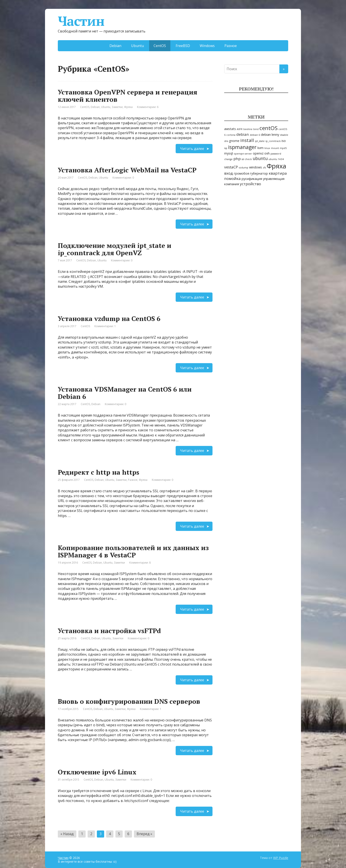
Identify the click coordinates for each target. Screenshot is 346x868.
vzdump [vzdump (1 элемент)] (244, 168)
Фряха (128, 107)
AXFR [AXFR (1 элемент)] (240, 129)
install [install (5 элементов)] (247, 140)
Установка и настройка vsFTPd (109, 631)
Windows (207, 46)
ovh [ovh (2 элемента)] (267, 153)
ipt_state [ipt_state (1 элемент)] (260, 141)
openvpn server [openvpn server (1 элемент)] (243, 154)
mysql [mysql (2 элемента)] (228, 153)
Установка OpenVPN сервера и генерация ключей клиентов (128, 96)
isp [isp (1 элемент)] (226, 148)
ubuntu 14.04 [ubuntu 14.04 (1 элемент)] (276, 159)
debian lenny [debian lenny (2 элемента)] (270, 135)
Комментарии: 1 (105, 326)
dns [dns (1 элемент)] (226, 141)
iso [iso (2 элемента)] (284, 141)
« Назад (67, 834)
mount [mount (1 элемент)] (275, 148)
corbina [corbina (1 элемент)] (231, 135)
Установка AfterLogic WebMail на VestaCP (127, 170)
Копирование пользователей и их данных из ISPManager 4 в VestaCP (133, 551)
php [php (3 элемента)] (237, 159)
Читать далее (192, 149)
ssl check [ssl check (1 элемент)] (247, 159)
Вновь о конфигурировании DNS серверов (129, 701)
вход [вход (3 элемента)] (229, 173)
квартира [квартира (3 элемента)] (278, 173)
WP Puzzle (281, 858)
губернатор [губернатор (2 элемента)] (259, 173)
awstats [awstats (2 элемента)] (230, 129)
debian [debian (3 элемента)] (243, 134)
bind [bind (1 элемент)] (256, 129)
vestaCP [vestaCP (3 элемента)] (231, 167)
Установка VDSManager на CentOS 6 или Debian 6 (125, 393)
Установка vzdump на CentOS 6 (109, 319)
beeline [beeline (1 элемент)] (248, 129)
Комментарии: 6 (148, 107)
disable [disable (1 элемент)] (284, 135)
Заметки (117, 107)
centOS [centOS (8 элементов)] (269, 128)
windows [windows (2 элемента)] (256, 167)
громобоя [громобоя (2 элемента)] (242, 173)
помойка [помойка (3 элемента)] (232, 178)
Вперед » (144, 834)
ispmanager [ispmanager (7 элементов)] (242, 147)
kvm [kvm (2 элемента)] (260, 148)
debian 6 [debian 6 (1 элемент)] (255, 135)
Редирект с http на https (99, 472)
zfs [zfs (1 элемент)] (264, 168)
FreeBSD (183, 46)
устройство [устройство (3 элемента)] (250, 184)
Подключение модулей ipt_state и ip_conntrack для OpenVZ (115, 249)
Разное (231, 46)
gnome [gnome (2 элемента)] (234, 141)
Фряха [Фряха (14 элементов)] (276, 166)
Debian (115, 46)
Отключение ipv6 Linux (97, 772)
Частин (81, 21)
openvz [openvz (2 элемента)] (258, 153)
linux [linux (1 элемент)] (267, 148)
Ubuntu (137, 46)
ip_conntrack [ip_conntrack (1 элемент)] (273, 141)
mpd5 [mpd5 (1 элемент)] (283, 148)
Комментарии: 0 (123, 178)
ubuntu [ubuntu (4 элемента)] (260, 159)
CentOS (85, 107)
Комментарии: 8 (140, 563)
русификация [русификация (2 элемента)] (252, 179)
